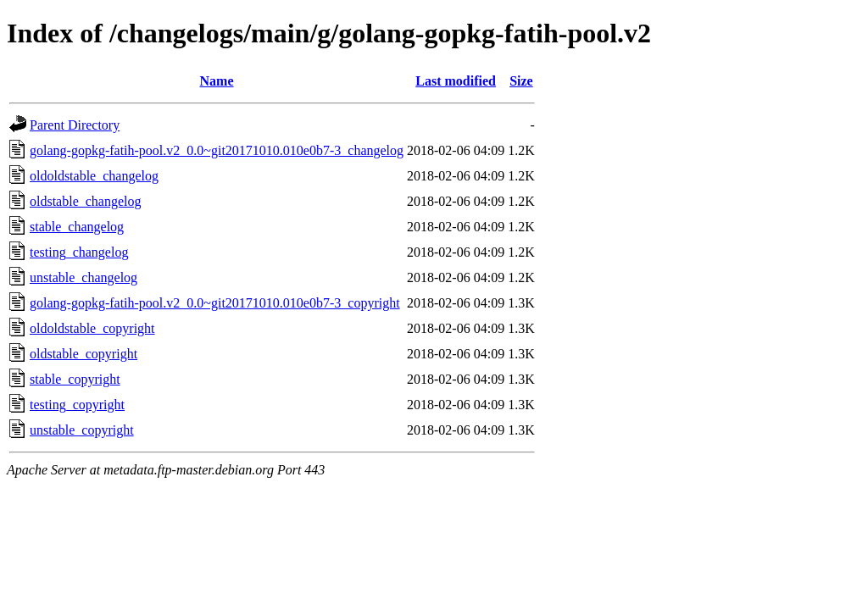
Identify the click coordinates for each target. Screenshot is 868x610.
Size (521, 81)
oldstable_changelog (86, 201)
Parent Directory (75, 125)
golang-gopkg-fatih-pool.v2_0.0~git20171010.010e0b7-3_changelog (217, 150)
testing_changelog (79, 252)
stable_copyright (75, 379)
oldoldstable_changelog (94, 176)
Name (217, 81)
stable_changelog (77, 227)
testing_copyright (77, 405)
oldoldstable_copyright (92, 328)
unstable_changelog (83, 277)
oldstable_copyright (83, 354)
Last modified (456, 81)
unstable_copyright (82, 430)
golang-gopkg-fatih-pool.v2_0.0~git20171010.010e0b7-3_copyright (215, 303)
